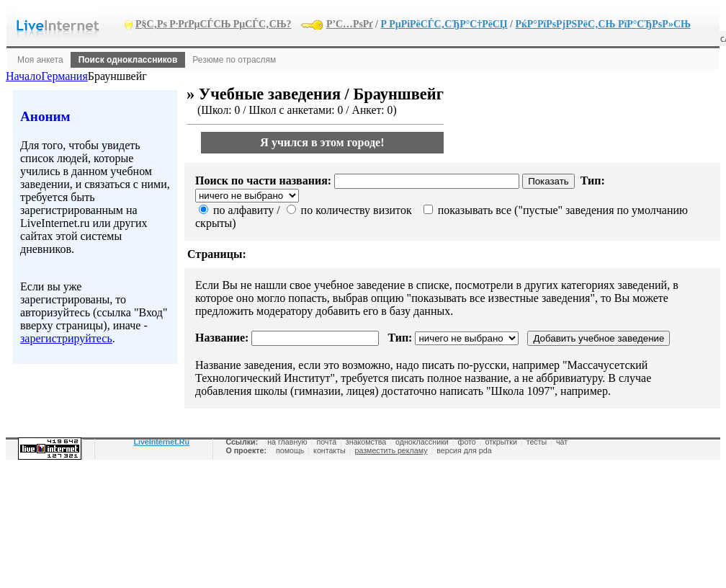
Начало (23, 76)
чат (562, 442)
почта (326, 442)
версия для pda (464, 450)
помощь (290, 450)
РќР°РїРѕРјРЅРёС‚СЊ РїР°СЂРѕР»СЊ (602, 24)
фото (467, 442)
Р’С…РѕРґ (350, 24)
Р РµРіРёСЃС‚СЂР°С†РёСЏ (444, 24)
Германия (64, 76)
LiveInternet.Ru (161, 442)
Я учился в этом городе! (322, 142)
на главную (287, 442)
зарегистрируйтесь (66, 338)
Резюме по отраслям (234, 60)
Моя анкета (40, 60)
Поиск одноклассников (128, 60)
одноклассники (422, 442)
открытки (501, 442)
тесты (537, 442)
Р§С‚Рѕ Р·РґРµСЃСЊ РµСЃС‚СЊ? (214, 24)
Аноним (45, 116)
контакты (330, 450)
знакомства (366, 442)
